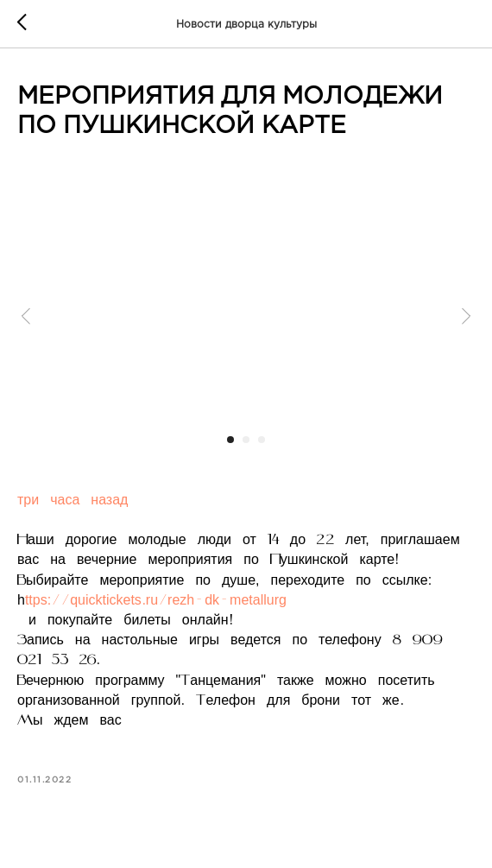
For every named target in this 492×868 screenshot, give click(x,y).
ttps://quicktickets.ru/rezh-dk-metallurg (156, 601)
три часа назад (73, 501)
